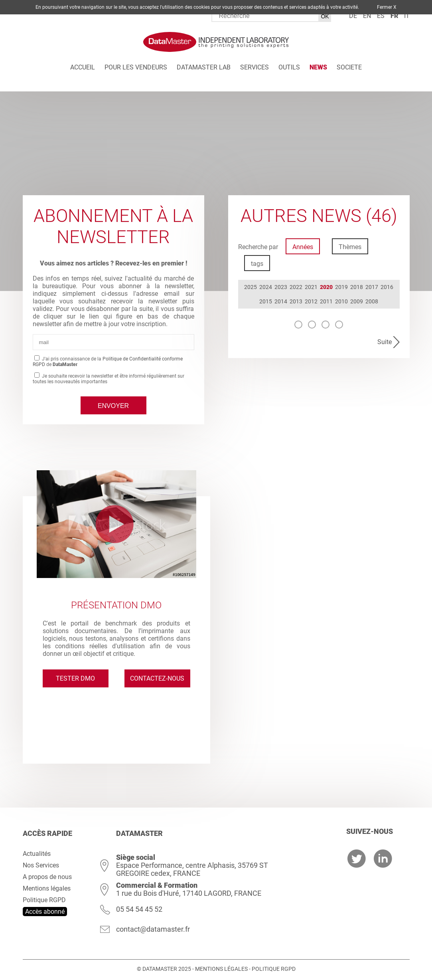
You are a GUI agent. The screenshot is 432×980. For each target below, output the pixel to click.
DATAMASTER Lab (204, 67)
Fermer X (387, 7)
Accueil (83, 67)
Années (303, 247)
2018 (357, 287)
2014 (281, 301)
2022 (296, 287)
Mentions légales (47, 888)
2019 (341, 287)
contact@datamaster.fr (153, 929)
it (407, 16)
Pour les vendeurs (136, 67)
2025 (251, 287)
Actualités (37, 854)
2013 (296, 301)
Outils (289, 67)
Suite (385, 342)
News (318, 67)
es (381, 16)
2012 (311, 301)
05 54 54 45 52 (139, 909)
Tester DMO (75, 678)
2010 (341, 301)
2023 (281, 287)
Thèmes (350, 247)
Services (254, 67)
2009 (357, 301)
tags (257, 264)
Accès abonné (45, 912)
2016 (387, 287)
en (367, 16)
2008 (372, 301)
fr (394, 16)
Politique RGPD (44, 900)
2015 (266, 301)
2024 (266, 287)
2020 (326, 287)
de (353, 16)
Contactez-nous (157, 678)
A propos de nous (47, 877)
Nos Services (41, 865)
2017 (372, 287)
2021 (311, 287)
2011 (326, 301)
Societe (349, 67)
